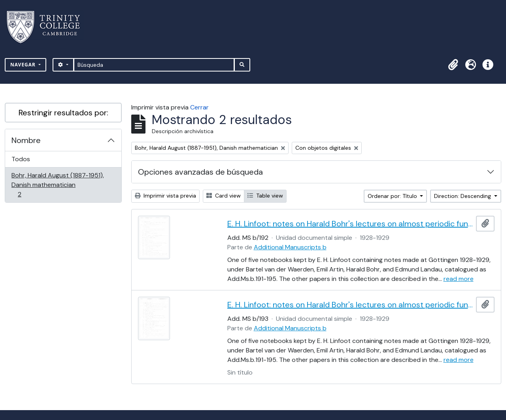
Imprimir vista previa (165, 196)
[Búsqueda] (154, 65)
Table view (265, 196)
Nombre (26, 140)
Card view (224, 196)
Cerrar (199, 107)
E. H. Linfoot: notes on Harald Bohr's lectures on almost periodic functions (350, 224)
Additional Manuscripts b (290, 247)
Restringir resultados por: (63, 113)
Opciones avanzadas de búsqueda (200, 172)
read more (459, 279)
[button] (453, 65)
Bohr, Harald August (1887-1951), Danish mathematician (58, 185)
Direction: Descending (463, 196)
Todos (21, 159)
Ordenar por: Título (393, 196)
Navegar (24, 65)
